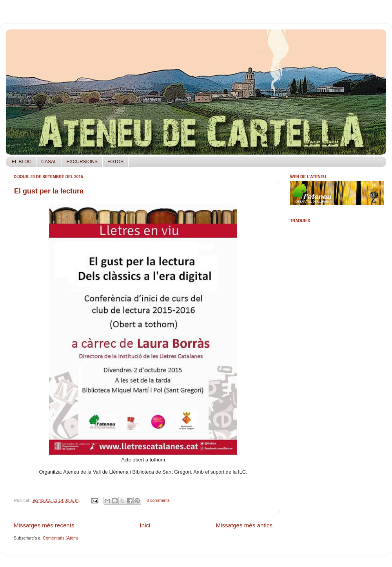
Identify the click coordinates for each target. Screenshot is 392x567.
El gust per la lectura (49, 191)
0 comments (158, 500)
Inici (145, 525)
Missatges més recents (44, 525)
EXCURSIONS (82, 162)
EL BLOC (22, 162)
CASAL (49, 162)
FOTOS (115, 162)
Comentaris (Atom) (61, 538)
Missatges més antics (244, 525)
